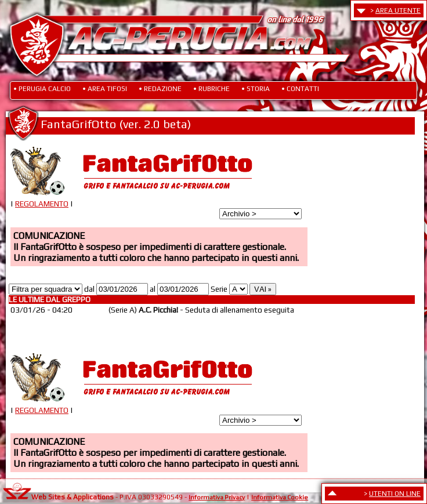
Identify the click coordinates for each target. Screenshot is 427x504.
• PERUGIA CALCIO (42, 89)
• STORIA (256, 89)
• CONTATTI (300, 89)
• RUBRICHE (211, 89)
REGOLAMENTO (42, 204)
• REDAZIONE (160, 89)
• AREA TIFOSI (105, 89)
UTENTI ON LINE (395, 494)
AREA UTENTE (398, 10)
